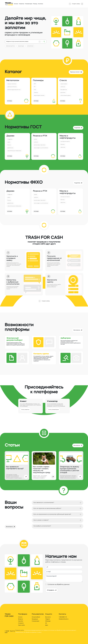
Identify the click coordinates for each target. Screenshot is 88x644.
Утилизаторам (29, 4)
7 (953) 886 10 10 (63, 617)
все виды (10, 101)
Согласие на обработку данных (58, 584)
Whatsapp (48, 621)
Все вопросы (10, 527)
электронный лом (10, 46)
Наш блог (21, 621)
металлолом (30, 46)
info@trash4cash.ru (64, 619)
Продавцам (35, 619)
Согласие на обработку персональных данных (62, 630)
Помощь (35, 4)
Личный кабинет (36, 617)
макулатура (21, 46)
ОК (46, 623)
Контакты (41, 4)
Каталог (16, 4)
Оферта (46, 630)
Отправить (52, 590)
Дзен (47, 625)
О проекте (21, 623)
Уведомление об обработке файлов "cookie (28, 632)
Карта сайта (22, 625)
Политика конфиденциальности (34, 630)
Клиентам (22, 4)
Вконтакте (48, 617)
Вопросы (21, 619)
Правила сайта (20, 630)
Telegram (48, 619)
